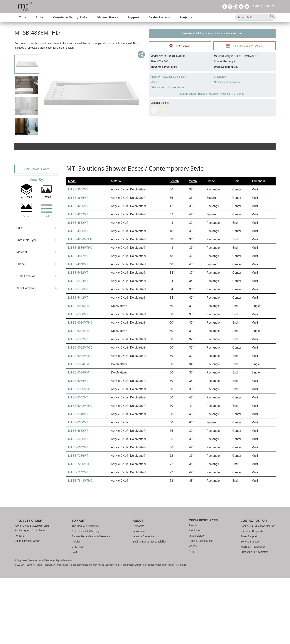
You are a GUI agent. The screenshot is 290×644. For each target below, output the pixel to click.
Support (133, 17)
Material (22, 318)
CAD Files (78, 613)
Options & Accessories (227, 82)
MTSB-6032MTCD (80, 413)
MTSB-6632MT (78, 497)
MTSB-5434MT (78, 347)
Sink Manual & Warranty (86, 597)
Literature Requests (252, 597)
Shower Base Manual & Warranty (91, 602)
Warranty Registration (253, 613)
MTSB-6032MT (78, 405)
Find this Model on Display (245, 46)
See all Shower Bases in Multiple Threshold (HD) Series (212, 94)
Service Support (250, 607)
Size (19, 294)
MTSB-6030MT (78, 380)
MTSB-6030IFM (79, 372)
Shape (21, 330)
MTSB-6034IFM (79, 430)
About (138, 587)
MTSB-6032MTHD (80, 422)
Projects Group (28, 587)
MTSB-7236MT (78, 522)
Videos (193, 612)
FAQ (74, 618)
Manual (155, 82)
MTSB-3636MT (78, 264)
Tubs (23, 17)
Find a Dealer (180, 46)
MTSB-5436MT (78, 355)
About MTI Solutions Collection (168, 77)
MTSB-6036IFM (79, 438)
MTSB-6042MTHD (80, 472)
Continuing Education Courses (258, 592)
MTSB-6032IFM (79, 397)
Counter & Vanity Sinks (70, 17)
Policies (76, 607)
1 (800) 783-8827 (264, 6)
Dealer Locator (160, 17)
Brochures (220, 77)
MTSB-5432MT (78, 338)
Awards (193, 591)
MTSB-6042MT (78, 463)
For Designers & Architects (30, 596)
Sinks (40, 17)
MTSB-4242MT (78, 280)
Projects (186, 17)
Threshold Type (26, 306)
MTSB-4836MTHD (80, 313)
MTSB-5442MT (78, 363)
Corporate (138, 592)
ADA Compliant (26, 354)
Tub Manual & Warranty (85, 592)
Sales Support (249, 602)
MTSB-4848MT (78, 330)
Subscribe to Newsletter (254, 618)
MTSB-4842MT (78, 322)
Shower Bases (108, 17)
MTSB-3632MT (78, 255)
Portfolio (19, 601)
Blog (191, 617)
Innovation (139, 597)
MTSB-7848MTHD (80, 546)
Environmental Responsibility (149, 607)
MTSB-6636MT (78, 505)
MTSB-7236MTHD (80, 530)
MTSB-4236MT (78, 272)
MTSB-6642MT (78, 513)
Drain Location (26, 342)
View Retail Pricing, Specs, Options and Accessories (212, 33)
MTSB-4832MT (78, 289)
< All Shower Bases (37, 235)
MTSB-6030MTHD (80, 388)
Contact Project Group (27, 607)
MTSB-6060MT (78, 488)
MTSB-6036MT (78, 447)
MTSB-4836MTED (80, 305)
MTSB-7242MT (78, 538)
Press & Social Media (201, 607)
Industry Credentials (144, 602)
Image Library (197, 601)
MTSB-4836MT (78, 297)
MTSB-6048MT (78, 480)
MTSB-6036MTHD (80, 455)
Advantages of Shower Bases (168, 87)
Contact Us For (254, 587)
